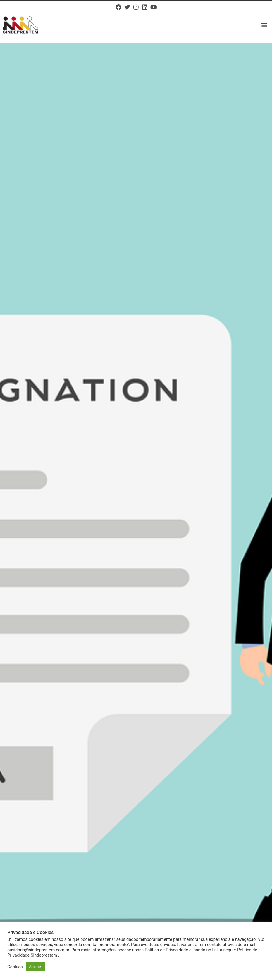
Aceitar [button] (35, 967)
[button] (264, 25)
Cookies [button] (15, 967)
